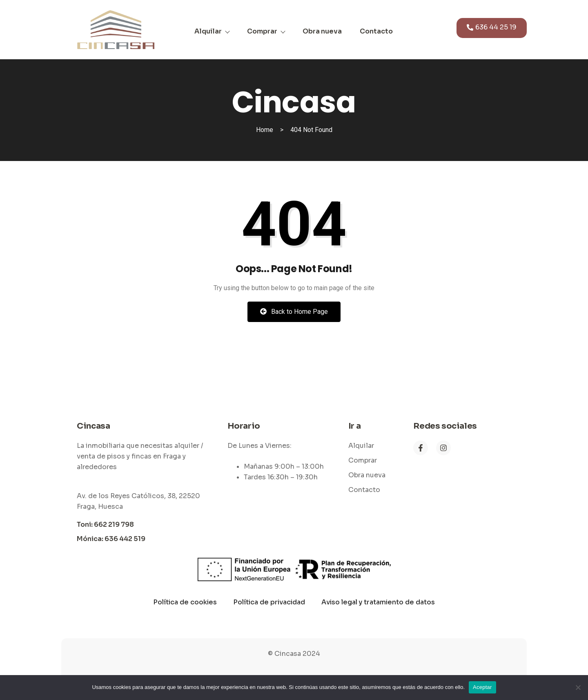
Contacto (376, 31)
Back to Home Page (294, 312)
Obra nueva (322, 31)
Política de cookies (185, 602)
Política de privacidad (269, 602)
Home (265, 130)
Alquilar (212, 31)
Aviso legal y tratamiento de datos (378, 602)
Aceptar (482, 687)
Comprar (266, 31)
